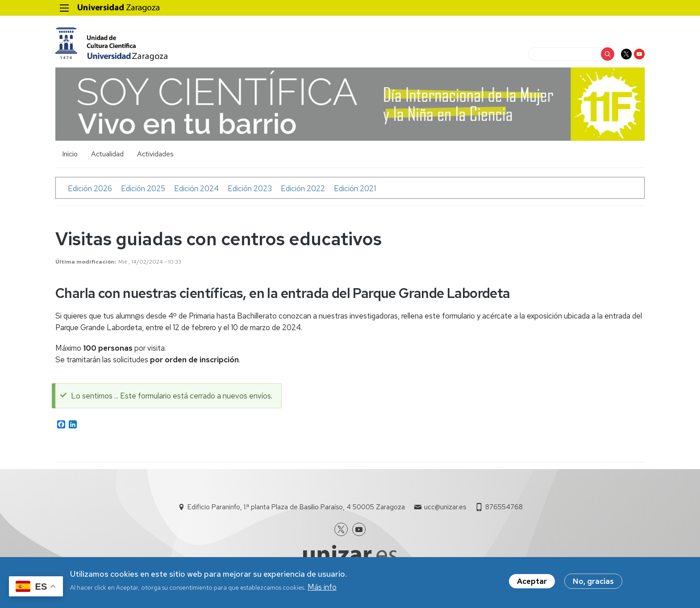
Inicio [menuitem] (70, 154)
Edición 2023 (250, 189)
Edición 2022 (303, 189)
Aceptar (532, 583)
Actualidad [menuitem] (107, 154)
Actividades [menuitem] (155, 154)
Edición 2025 (143, 189)
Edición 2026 (90, 189)
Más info (322, 589)
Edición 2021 (355, 189)
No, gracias (593, 583)
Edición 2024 (196, 189)
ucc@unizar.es (445, 507)
